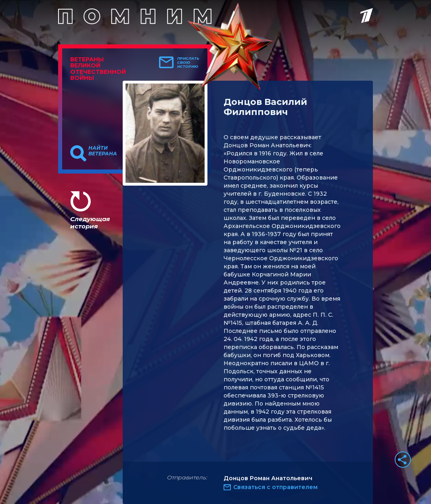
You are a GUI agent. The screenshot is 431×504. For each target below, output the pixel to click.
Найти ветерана (103, 151)
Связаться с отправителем (275, 487)
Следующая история (90, 223)
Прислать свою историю (188, 63)
